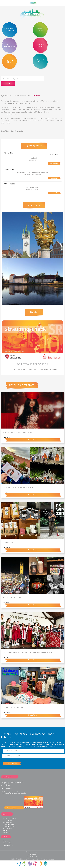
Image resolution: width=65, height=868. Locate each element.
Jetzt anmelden (12, 764)
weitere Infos (54, 163)
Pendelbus (6, 833)
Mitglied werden (8, 845)
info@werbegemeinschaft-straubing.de (14, 792)
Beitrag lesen (33, 440)
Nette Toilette (7, 829)
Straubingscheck (8, 824)
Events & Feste (7, 843)
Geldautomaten (8, 822)
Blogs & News (7, 841)
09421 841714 (10, 789)
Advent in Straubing (9, 818)
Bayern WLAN (7, 820)
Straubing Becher (8, 826)
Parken (5, 831)
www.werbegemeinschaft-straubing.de (13, 794)
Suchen (8, 83)
